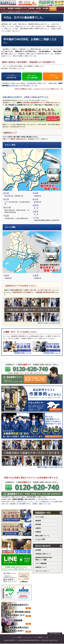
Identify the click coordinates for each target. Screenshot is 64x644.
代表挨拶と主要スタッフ (43, 554)
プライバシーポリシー (42, 571)
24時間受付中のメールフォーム (26, 502)
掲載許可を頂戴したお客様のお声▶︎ (49, 323)
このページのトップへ (55, 634)
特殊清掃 (39, 293)
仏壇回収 (38, 529)
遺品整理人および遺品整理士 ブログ (16, 12)
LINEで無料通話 (32, 77)
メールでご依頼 (53, 77)
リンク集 (46, 638)
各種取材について (41, 568)
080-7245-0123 (13, 86)
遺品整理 (38, 521)
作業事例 (38, 532)
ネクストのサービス (45, 513)
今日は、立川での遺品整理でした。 (33, 12)
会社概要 (38, 550)
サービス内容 (39, 517)
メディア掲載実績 (41, 564)
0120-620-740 (11, 77)
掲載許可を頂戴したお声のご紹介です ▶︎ (50, 468)
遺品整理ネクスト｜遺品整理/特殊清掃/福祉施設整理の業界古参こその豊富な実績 (29, 641)
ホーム (14, 638)
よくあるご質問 (40, 540)
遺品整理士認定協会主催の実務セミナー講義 (44, 559)
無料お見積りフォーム (42, 536)
